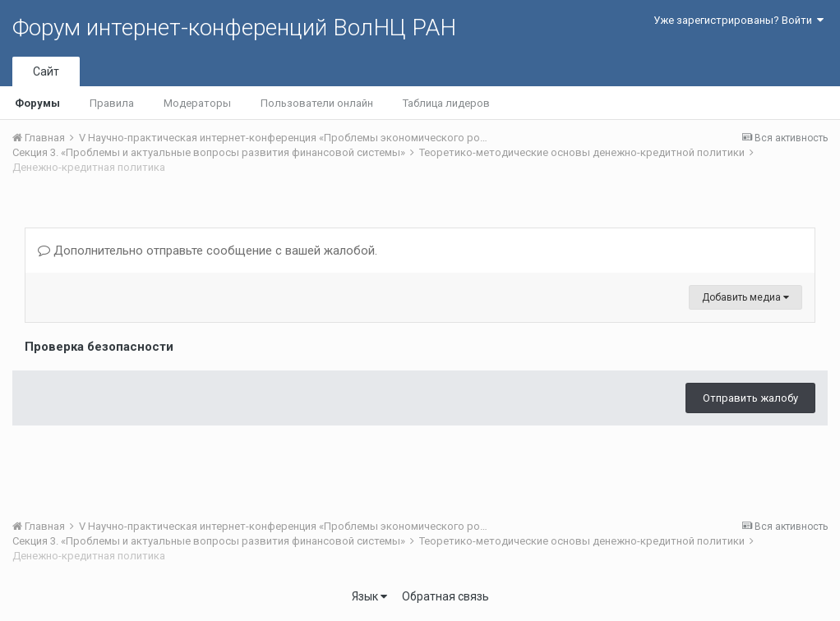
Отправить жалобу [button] (750, 398)
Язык (369, 596)
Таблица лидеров (446, 103)
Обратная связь (445, 596)
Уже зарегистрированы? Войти (738, 20)
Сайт (46, 71)
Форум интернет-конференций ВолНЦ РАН (234, 28)
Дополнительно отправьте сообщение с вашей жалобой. (208, 251)
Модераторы (197, 103)
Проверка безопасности (99, 347)
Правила (112, 103)
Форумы (37, 103)
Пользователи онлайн (317, 103)
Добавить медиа (745, 297)
